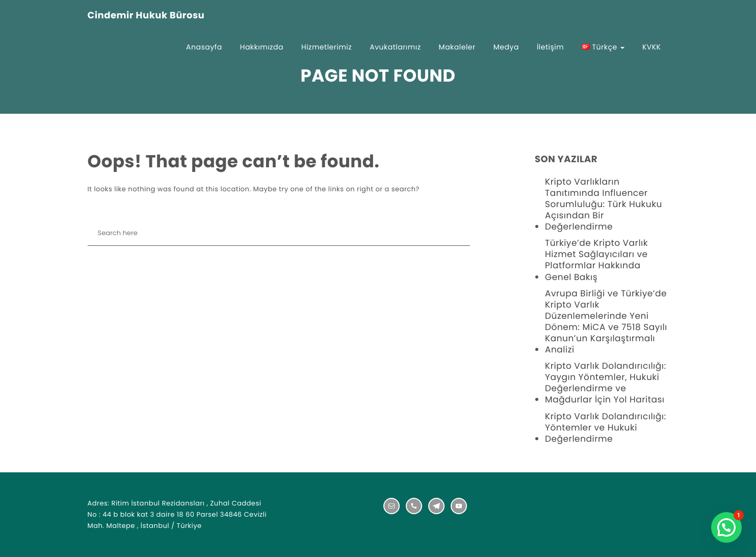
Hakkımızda (262, 47)
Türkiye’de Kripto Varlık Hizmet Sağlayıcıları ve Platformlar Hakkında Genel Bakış (596, 260)
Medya (506, 47)
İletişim (550, 47)
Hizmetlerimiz (327, 47)
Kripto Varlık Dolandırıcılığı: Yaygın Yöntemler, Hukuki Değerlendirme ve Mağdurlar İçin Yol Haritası (606, 383)
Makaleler (457, 47)
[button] (726, 527)
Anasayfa (204, 47)
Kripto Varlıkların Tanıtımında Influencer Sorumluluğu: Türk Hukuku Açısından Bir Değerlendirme (604, 204)
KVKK (652, 47)
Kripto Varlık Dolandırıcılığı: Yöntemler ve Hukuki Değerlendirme (606, 427)
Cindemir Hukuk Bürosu (146, 16)
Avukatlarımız (395, 47)
